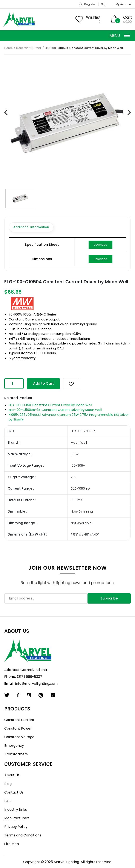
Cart (127, 17)
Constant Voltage (19, 737)
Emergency (14, 746)
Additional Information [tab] (31, 227)
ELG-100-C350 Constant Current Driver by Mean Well (50, 405)
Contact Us (14, 792)
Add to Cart (43, 383)
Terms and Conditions (23, 835)
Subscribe (109, 598)
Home (8, 48)
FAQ (8, 801)
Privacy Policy (16, 827)
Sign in (106, 4)
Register (90, 4)
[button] (71, 384)
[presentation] (6, 113)
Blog (8, 784)
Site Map (12, 844)
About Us (12, 775)
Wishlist (93, 17)
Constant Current (29, 48)
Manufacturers (17, 818)
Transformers (16, 754)
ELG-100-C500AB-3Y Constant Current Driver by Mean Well (55, 410)
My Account (124, 4)
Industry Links (16, 810)
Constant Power (18, 728)
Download (100, 245)
